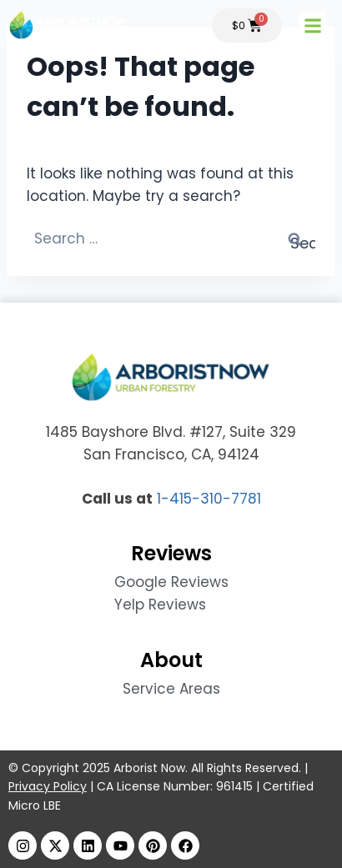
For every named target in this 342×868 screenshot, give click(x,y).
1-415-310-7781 (209, 499)
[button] (312, 25)
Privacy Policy (48, 786)
